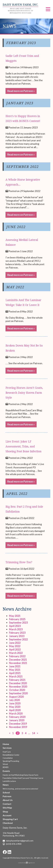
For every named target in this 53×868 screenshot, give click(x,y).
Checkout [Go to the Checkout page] (8, 823)
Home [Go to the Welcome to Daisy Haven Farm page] (6, 744)
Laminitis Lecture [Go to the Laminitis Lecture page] (9, 781)
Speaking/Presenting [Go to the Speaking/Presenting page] (11, 761)
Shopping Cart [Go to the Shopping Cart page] (10, 819)
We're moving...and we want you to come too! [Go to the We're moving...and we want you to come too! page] (20, 789)
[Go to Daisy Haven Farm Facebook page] (5, 852)
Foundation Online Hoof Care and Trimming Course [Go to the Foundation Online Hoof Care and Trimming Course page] (23, 778)
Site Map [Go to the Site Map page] (7, 808)
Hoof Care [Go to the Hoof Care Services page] (7, 752)
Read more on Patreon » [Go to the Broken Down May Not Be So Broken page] (21, 371)
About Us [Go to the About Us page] (8, 800)
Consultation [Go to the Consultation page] (8, 758)
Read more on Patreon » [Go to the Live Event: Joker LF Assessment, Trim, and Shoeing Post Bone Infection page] (21, 482)
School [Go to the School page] (5, 764)
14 (33, 733)
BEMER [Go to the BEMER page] (6, 767)
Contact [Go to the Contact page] (7, 804)
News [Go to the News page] (6, 785)
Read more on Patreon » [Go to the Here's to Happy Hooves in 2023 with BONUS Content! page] (21, 155)
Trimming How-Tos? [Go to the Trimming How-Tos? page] (19, 562)
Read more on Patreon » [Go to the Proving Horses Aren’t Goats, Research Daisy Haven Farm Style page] (21, 424)
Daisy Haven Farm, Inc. (15, 828)
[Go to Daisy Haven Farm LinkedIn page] (9, 852)
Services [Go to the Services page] (7, 748)
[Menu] (48, 10)
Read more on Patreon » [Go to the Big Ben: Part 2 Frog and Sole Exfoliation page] (21, 545)
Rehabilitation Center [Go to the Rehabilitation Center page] (11, 755)
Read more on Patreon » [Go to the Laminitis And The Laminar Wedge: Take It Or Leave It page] (21, 328)
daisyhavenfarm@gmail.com (20, 841)
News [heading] (10, 26)
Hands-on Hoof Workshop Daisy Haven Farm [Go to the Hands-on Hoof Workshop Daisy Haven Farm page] (20, 775)
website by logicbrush (26, 863)
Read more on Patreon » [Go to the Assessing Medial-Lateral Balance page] (21, 275)
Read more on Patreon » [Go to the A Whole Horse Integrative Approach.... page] (21, 215)
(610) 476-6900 (14, 844)
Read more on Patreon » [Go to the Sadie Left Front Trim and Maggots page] (21, 91)
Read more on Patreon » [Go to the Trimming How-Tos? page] (21, 596)
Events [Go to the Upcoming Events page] (6, 771)
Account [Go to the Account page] (7, 815)
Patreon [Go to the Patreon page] (7, 796)
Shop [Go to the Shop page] (5, 812)
